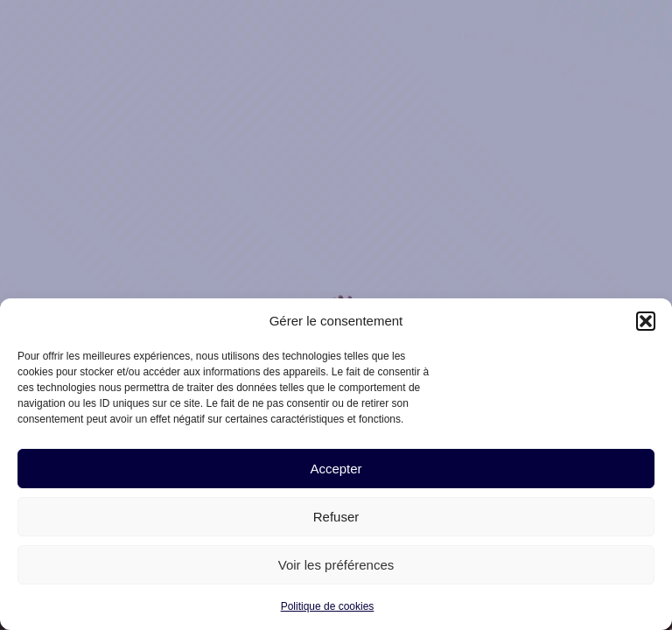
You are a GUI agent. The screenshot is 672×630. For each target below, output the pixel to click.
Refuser (336, 517)
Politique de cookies (328, 606)
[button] (646, 321)
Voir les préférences (336, 565)
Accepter (336, 469)
